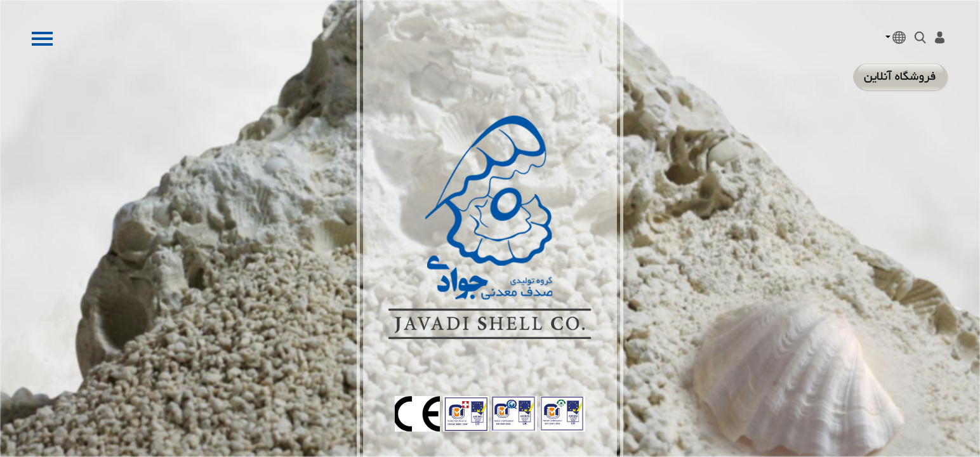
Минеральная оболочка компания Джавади (490, 227)
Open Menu (44, 38)
